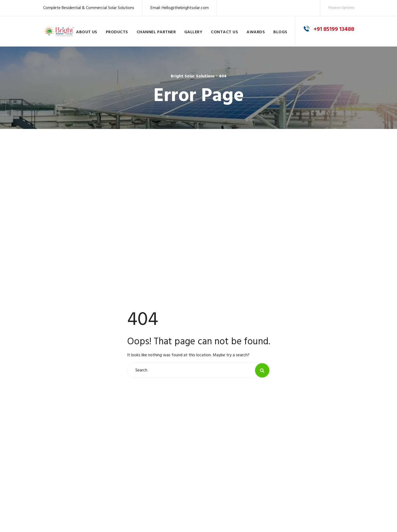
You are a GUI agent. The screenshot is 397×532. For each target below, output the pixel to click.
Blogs (280, 32)
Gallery (193, 32)
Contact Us (224, 32)
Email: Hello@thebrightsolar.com (180, 8)
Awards (256, 32)
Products (117, 32)
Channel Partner (156, 32)
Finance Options (341, 8)
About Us (87, 32)
